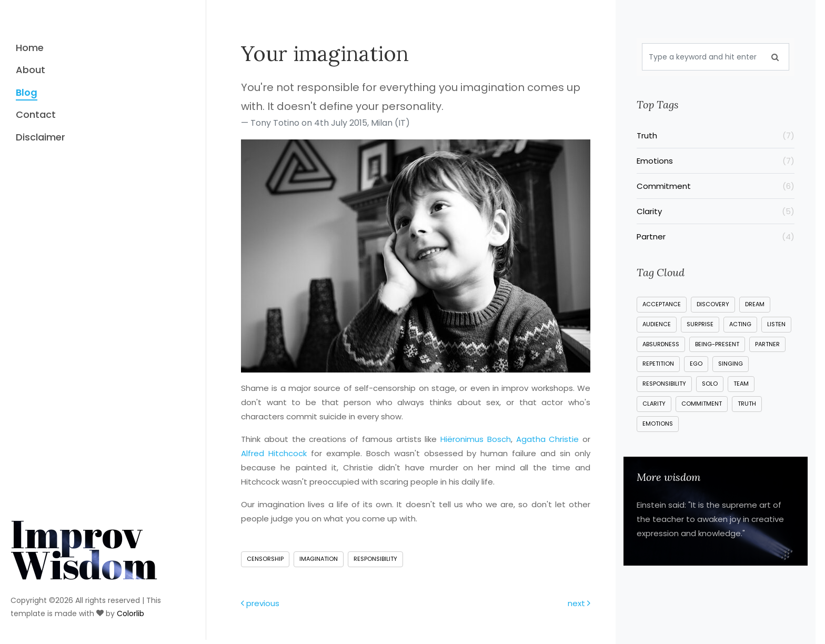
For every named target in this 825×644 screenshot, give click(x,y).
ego (696, 364)
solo (710, 384)
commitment (702, 404)
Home (30, 48)
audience (657, 324)
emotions (658, 424)
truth (747, 404)
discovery (713, 304)
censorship (265, 559)
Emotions (716, 161)
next (579, 603)
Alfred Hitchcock (274, 453)
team (741, 384)
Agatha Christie (548, 439)
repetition (658, 364)
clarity (654, 404)
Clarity (716, 211)
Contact (36, 114)
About (31, 70)
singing (731, 364)
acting (740, 324)
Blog (27, 92)
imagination (319, 559)
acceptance (662, 304)
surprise (700, 324)
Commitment (716, 186)
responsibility (375, 559)
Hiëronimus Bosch (476, 439)
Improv (84, 534)
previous (260, 603)
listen (776, 324)
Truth (716, 135)
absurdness (661, 344)
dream (755, 304)
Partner (716, 237)
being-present (717, 344)
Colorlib (130, 598)
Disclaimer (41, 137)
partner (767, 344)
